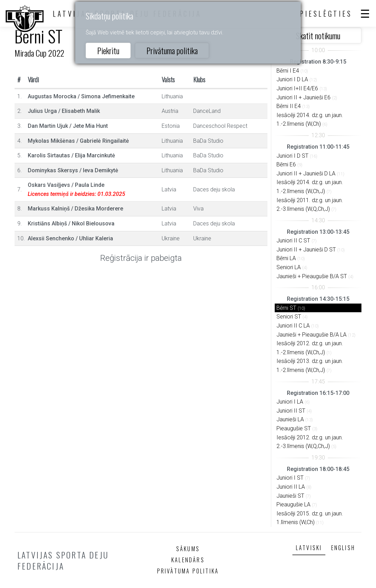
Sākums (188, 549)
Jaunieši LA (290, 419)
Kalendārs (188, 560)
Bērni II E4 (289, 106)
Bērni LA (286, 258)
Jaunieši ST (290, 496)
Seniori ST (289, 317)
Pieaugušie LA (293, 504)
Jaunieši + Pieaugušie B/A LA (311, 335)
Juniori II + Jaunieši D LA (306, 173)
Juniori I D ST (292, 156)
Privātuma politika (172, 50)
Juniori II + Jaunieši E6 (304, 97)
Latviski (309, 548)
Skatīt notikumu (318, 35)
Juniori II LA (291, 487)
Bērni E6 (286, 164)
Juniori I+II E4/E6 (297, 88)
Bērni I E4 (288, 71)
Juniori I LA (290, 402)
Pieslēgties (326, 14)
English (343, 548)
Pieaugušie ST (294, 428)
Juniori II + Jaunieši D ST (306, 250)
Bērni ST (286, 308)
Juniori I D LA (292, 79)
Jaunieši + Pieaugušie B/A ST (312, 276)
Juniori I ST (290, 478)
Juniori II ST (291, 411)
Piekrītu (108, 50)
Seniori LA (289, 267)
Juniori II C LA (293, 326)
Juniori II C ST (293, 241)
